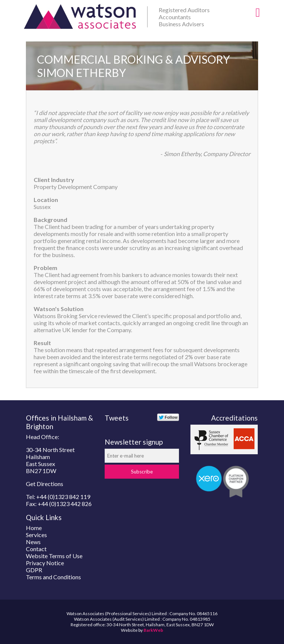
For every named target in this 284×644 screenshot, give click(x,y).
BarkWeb (153, 630)
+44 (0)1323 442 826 (65, 504)
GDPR (34, 570)
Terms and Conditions (53, 577)
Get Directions (45, 484)
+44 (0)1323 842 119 (63, 497)
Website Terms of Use (54, 556)
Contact (36, 549)
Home (34, 528)
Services (36, 535)
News (33, 542)
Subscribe (142, 472)
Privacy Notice (45, 563)
